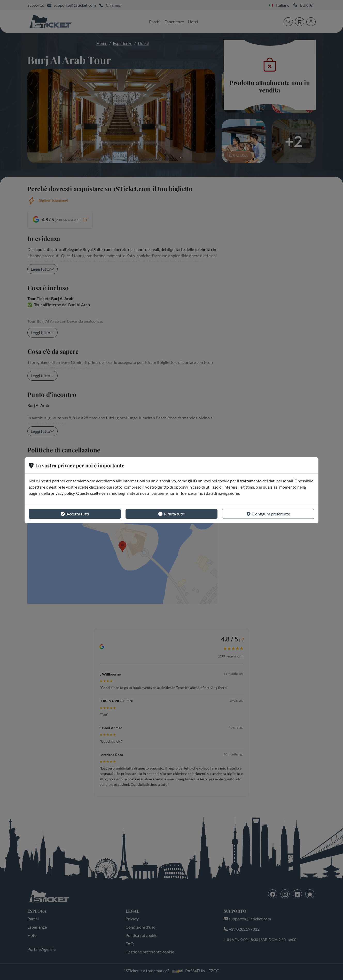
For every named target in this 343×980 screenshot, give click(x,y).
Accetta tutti (75, 514)
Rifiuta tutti (171, 514)
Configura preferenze (268, 514)
